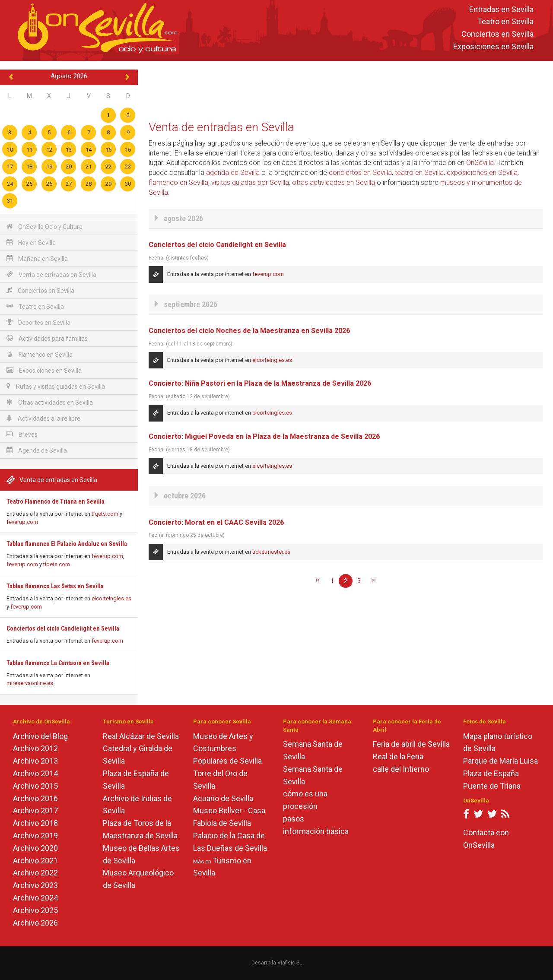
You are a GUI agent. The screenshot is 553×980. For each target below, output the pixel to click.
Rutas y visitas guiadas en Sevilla (56, 386)
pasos (294, 819)
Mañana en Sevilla (37, 258)
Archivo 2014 (35, 773)
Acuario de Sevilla (223, 798)
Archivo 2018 (35, 823)
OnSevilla (480, 163)
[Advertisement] (346, 89)
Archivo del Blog (40, 736)
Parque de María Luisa (501, 761)
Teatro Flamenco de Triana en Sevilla (56, 501)
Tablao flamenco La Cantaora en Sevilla (58, 663)
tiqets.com (105, 514)
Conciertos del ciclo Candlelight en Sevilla (63, 628)
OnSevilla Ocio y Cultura (44, 227)
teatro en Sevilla (419, 173)
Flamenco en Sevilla (40, 354)
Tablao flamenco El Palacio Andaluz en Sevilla (67, 544)
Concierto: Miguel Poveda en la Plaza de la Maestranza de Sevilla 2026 (264, 436)
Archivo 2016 (35, 798)
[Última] (374, 581)
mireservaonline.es (30, 683)
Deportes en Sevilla (38, 322)
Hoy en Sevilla (31, 243)
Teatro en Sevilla (505, 22)
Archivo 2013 (35, 761)
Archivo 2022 (35, 873)
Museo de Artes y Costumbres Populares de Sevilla (227, 749)
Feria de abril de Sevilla (411, 744)
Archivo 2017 (35, 810)
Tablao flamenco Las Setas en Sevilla (55, 586)
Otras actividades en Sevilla (50, 402)
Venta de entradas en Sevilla (51, 274)
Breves (22, 434)
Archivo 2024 (35, 898)
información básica (316, 831)
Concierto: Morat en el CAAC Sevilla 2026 (216, 522)
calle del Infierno (401, 769)
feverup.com (22, 522)
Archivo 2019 (35, 836)
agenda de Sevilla (233, 173)
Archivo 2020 (35, 848)
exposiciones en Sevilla (482, 173)
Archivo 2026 (35, 923)
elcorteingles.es (111, 598)
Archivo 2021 (35, 861)
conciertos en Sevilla (360, 173)
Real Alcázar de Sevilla (141, 736)
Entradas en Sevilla (501, 9)
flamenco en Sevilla (178, 182)
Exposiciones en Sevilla (493, 46)
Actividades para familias (47, 338)
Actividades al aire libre (43, 418)
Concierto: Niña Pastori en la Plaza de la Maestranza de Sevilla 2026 (260, 383)
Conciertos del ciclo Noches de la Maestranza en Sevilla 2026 (249, 331)
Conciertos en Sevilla (497, 34)
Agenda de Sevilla (37, 450)
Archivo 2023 (35, 885)
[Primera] (318, 581)
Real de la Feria (398, 756)
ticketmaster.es (271, 552)
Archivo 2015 (35, 786)
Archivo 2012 (35, 748)
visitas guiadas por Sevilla (250, 182)
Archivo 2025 (35, 910)
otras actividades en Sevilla (334, 182)
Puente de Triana (492, 786)
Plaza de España (491, 773)
